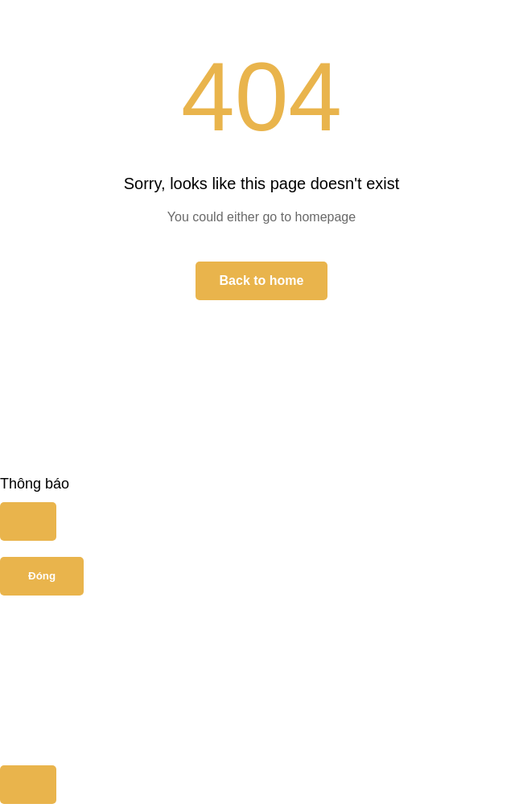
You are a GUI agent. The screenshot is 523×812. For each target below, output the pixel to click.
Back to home (262, 280)
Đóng (42, 576)
